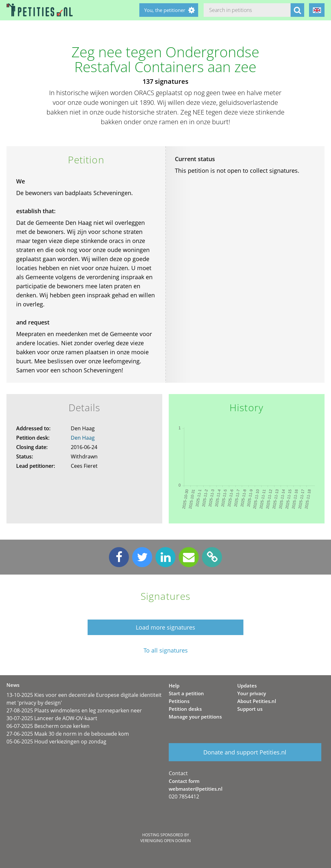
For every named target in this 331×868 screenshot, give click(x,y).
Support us (250, 709)
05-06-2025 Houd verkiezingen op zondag (56, 742)
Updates (247, 686)
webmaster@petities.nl (196, 789)
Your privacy (252, 693)
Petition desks (185, 709)
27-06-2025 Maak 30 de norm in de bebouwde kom (68, 734)
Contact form (184, 781)
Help (174, 686)
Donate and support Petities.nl (245, 752)
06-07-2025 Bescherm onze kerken (48, 726)
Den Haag (83, 438)
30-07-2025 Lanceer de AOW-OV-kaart (52, 718)
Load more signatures (165, 627)
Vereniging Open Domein (165, 841)
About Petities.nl (257, 701)
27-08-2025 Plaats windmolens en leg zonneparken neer (74, 710)
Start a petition (186, 693)
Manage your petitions (195, 717)
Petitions (179, 701)
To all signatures (166, 650)
